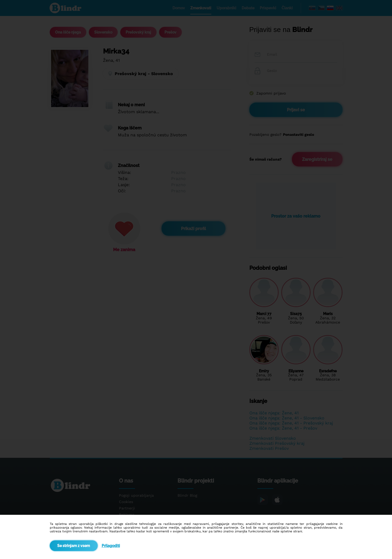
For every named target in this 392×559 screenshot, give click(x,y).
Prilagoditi (111, 546)
